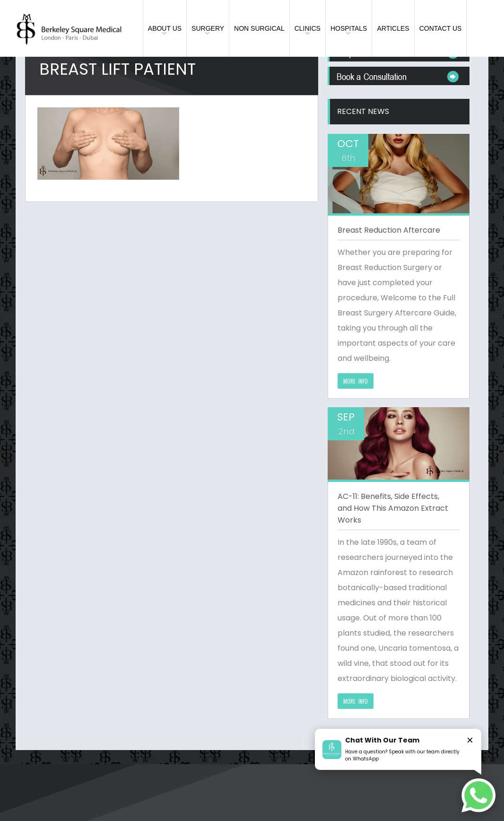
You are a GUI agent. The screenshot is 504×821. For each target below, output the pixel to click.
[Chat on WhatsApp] (478, 795)
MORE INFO (356, 381)
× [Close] (470, 740)
